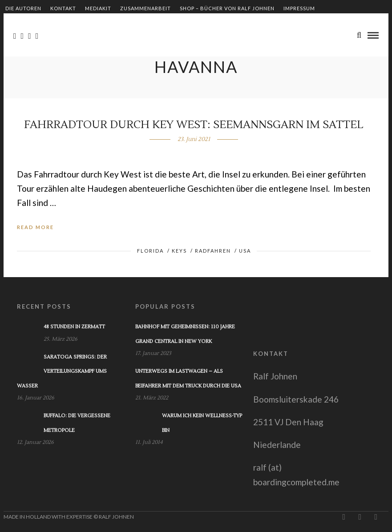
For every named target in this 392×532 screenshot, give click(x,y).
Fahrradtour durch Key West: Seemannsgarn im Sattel (194, 125)
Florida (150, 251)
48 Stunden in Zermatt (74, 327)
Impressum (299, 8)
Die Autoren (23, 8)
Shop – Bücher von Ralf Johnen (227, 8)
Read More (35, 227)
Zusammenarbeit (145, 8)
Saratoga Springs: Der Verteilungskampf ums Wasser (62, 371)
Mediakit (98, 8)
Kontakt (63, 8)
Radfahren (213, 251)
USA (245, 251)
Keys (179, 251)
